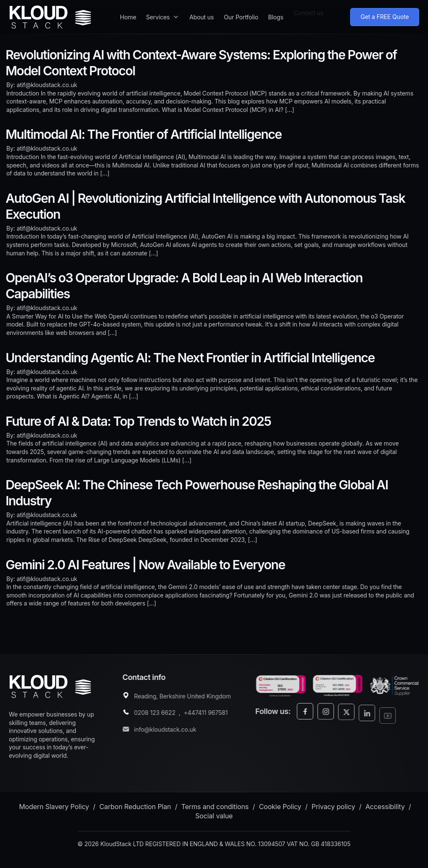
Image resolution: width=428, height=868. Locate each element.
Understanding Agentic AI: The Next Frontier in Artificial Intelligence (190, 358)
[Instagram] (334, 717)
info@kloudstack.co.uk (170, 731)
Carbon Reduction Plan (135, 808)
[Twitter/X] (355, 721)
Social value (214, 818)
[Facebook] (313, 715)
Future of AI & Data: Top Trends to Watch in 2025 (138, 421)
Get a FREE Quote (385, 15)
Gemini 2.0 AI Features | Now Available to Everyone (145, 565)
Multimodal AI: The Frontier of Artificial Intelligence (144, 134)
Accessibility (385, 808)
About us (202, 12)
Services (158, 13)
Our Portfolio (241, 10)
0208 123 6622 (159, 715)
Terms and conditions (215, 808)
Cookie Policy (280, 808)
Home (128, 14)
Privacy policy (333, 808)
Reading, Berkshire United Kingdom (187, 698)
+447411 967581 (210, 715)
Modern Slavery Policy (54, 808)
